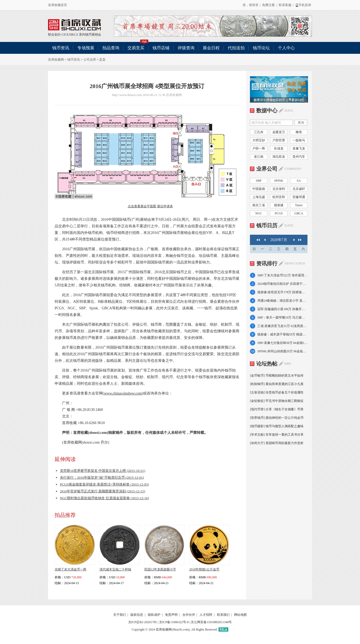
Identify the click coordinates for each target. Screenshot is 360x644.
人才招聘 (206, 615)
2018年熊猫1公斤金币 (204, 569)
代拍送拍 (236, 48)
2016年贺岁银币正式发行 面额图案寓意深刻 (103, 491)
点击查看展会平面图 (142, 206)
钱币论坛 (261, 48)
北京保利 (279, 189)
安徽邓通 (299, 197)
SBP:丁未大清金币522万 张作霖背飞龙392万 (282, 275)
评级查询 (186, 48)
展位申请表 (165, 206)
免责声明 (171, 615)
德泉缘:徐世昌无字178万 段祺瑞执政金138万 (282, 292)
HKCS (74, 35)
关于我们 (120, 615)
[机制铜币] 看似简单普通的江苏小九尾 (277, 384)
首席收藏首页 (58, 5)
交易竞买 (138, 46)
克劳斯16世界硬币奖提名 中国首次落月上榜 (103, 471)
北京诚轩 (299, 189)
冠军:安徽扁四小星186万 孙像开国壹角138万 (282, 309)
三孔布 (259, 132)
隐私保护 (154, 615)
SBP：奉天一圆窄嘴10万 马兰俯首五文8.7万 (282, 318)
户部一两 (259, 148)
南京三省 (259, 205)
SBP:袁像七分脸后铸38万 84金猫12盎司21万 (282, 343)
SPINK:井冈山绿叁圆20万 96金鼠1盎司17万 (282, 351)
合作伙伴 (189, 615)
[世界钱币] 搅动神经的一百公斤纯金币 (277, 418)
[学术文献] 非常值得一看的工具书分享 (277, 435)
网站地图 (240, 615)
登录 (255, 5)
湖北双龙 (279, 157)
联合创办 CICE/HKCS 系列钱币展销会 (74, 25)
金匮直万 (279, 132)
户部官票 (279, 140)
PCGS (279, 213)
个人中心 (286, 48)
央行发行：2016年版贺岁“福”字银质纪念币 (102, 477)
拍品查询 (111, 48)
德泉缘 (279, 205)
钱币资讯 (61, 48)
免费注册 (268, 5)
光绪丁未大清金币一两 (70, 569)
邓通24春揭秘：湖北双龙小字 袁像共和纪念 (282, 301)
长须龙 (279, 148)
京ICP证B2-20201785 (143, 622)
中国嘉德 (259, 189)
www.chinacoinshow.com (123, 393)
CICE (65, 35)
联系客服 (285, 5)
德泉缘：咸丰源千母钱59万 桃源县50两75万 (282, 334)
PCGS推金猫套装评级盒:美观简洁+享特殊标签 (104, 484)
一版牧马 (299, 140)
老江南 (259, 157)
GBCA (299, 213)
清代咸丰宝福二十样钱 (115, 569)
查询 (301, 123)
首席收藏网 (56, 60)
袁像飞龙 (299, 148)
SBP (259, 181)
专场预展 (86, 48)
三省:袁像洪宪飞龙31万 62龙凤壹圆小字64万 (282, 326)
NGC (259, 213)
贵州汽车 (299, 157)
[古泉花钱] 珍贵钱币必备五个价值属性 (277, 392)
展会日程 (211, 48)
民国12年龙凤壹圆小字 (160, 569)
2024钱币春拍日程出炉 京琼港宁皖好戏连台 (282, 284)
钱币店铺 (161, 48)
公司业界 (90, 60)
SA (299, 181)
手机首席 (303, 5)
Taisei (299, 205)
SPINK (279, 181)
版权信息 (137, 615)
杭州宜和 (279, 197)
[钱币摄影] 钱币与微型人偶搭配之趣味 (277, 426)
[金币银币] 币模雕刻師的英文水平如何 (277, 376)
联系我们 (223, 615)
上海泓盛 (259, 197)
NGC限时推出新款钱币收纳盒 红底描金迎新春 (104, 498)
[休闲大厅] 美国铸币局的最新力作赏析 (277, 443)
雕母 (299, 132)
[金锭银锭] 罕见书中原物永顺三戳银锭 (277, 401)
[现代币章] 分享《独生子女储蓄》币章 (277, 409)
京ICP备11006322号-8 (174, 622)
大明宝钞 (259, 140)
